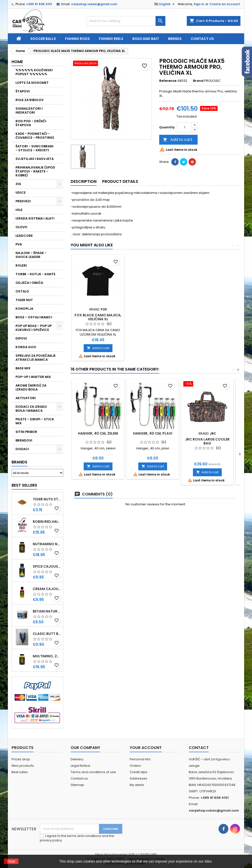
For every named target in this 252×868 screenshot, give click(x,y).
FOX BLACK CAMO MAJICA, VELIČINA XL (98, 317)
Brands (19, 462)
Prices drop (21, 759)
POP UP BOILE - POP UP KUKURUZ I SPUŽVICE (34, 328)
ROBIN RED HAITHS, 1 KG (47, 522)
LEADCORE (24, 236)
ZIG (18, 184)
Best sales (20, 772)
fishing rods (77, 39)
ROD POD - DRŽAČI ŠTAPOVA (31, 123)
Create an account (225, 4)
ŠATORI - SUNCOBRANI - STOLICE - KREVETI (34, 148)
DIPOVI (21, 338)
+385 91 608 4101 (39, 4)
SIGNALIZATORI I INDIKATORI (29, 111)
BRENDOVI (24, 440)
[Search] (126, 21)
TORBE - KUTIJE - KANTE (35, 274)
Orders (135, 766)
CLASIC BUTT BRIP (47, 634)
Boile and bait (146, 39)
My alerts (137, 785)
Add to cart (178, 140)
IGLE (19, 210)
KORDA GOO (26, 347)
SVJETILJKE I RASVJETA (35, 159)
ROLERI (21, 265)
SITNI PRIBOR (26, 432)
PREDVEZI (23, 201)
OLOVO (21, 227)
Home (17, 62)
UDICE (21, 193)
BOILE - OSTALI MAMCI (34, 317)
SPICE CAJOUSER (47, 566)
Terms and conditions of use (93, 772)
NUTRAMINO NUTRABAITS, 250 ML (47, 544)
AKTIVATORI (26, 398)
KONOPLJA (24, 309)
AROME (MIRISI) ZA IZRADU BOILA (31, 387)
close (11, 861)
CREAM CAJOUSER (47, 589)
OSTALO (22, 291)
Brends (175, 39)
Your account (146, 748)
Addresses (138, 778)
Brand (198, 81)
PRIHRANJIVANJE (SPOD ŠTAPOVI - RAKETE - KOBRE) (35, 171)
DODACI (22, 449)
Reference (168, 81)
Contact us (202, 39)
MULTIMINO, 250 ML (47, 656)
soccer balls (43, 39)
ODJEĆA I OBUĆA (29, 283)
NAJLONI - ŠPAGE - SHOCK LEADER (31, 255)
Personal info (140, 759)
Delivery (77, 759)
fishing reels (111, 39)
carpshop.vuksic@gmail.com (94, 4)
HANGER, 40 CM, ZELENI (98, 433)
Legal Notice (80, 766)
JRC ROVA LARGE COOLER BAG (207, 441)
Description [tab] (84, 181)
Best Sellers (24, 485)
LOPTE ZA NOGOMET (32, 83)
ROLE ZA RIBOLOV (30, 100)
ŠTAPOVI (23, 91)
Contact (199, 748)
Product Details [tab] (120, 181)
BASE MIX (23, 368)
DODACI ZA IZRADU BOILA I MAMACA (31, 409)
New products (23, 766)
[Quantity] (185, 127)
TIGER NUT (24, 300)
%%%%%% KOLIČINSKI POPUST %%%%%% (34, 72)
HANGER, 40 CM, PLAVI (153, 433)
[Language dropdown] (165, 4)
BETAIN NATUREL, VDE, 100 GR (47, 611)
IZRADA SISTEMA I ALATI (35, 218)
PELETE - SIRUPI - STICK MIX (35, 421)
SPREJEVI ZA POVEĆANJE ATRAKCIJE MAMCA (36, 358)
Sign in (199, 4)
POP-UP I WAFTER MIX (33, 377)
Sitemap (77, 785)
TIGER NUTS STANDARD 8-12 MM (47, 499)
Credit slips (139, 772)
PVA (19, 244)
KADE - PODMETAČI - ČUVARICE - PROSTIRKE (35, 136)
